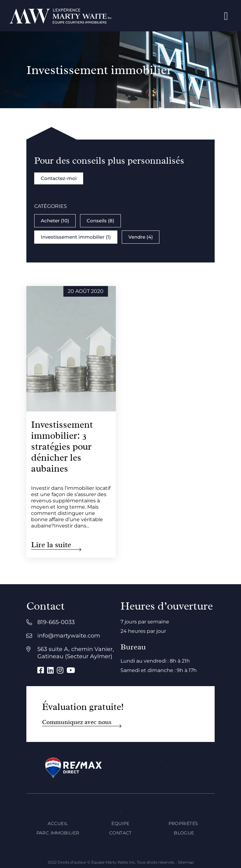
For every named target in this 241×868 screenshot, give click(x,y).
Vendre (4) (141, 237)
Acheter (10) (55, 221)
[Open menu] (226, 16)
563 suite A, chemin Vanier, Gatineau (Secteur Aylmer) (76, 653)
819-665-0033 (56, 622)
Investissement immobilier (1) (76, 237)
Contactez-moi (59, 178)
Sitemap (186, 862)
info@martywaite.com (69, 636)
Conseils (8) (100, 221)
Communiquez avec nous (77, 722)
